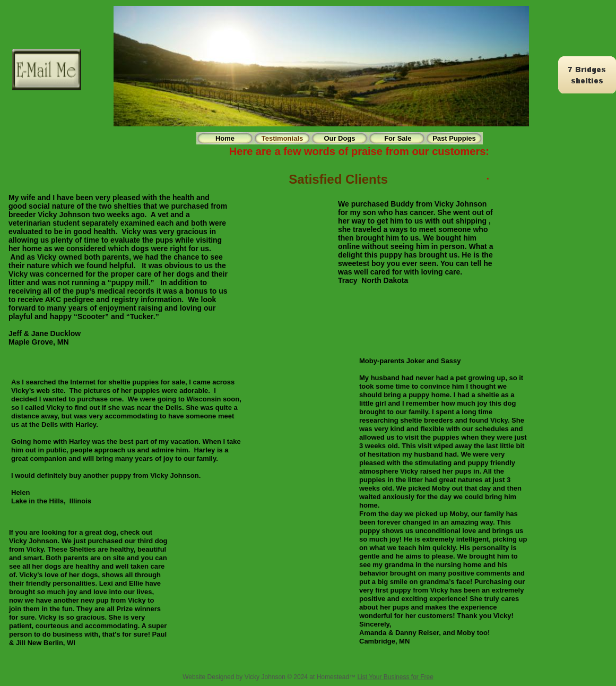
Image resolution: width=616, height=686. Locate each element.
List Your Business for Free (395, 677)
